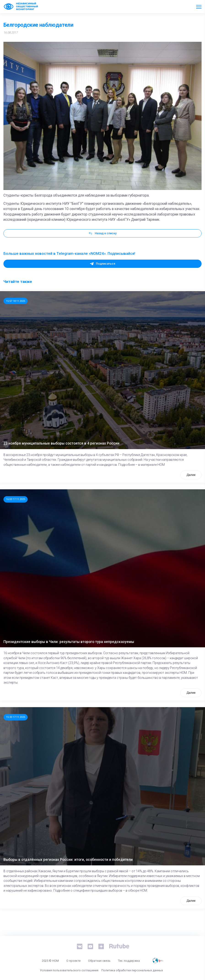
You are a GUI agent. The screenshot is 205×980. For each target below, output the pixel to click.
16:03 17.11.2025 (16, 499)
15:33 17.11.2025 (16, 717)
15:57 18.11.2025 (16, 301)
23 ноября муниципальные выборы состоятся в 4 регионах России (61, 443)
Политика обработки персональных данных (132, 970)
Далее (191, 475)
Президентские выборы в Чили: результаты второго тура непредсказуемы (69, 642)
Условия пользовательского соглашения (69, 970)
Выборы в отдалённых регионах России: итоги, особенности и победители (68, 860)
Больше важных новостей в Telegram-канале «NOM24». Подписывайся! (69, 253)
